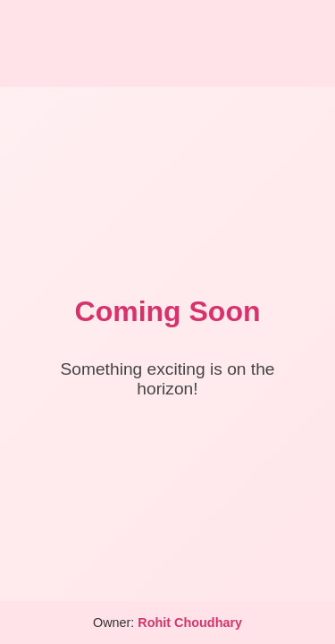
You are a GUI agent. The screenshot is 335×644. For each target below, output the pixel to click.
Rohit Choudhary (190, 623)
